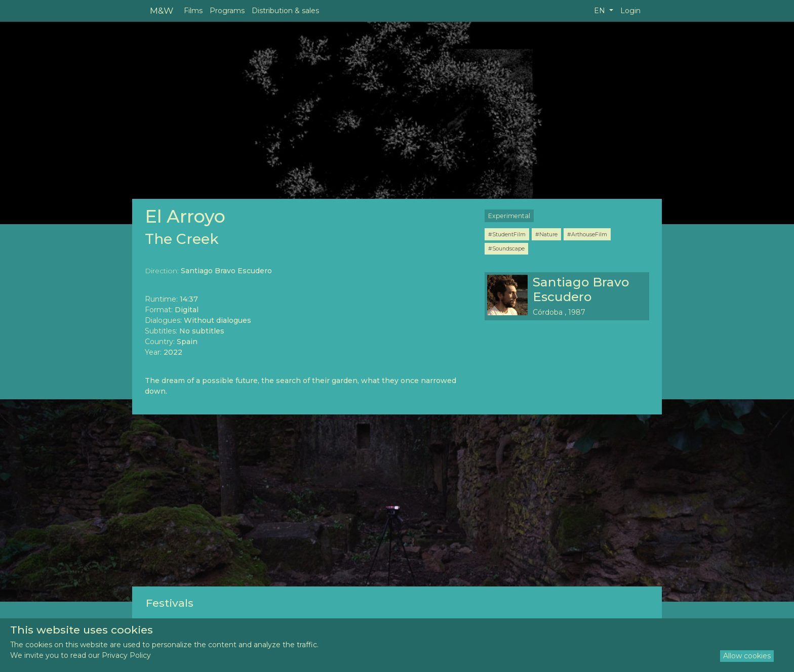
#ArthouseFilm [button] (587, 234)
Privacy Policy (126, 655)
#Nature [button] (546, 234)
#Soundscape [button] (506, 248)
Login (630, 11)
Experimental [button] (509, 216)
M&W (162, 10)
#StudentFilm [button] (507, 234)
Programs (227, 11)
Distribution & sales (285, 11)
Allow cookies (747, 656)
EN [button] (601, 11)
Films (193, 11)
